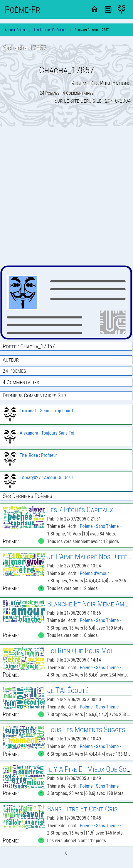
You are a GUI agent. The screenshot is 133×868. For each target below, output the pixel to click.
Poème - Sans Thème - (100, 526)
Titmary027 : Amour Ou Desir (46, 478)
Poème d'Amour (94, 573)
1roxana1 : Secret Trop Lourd (46, 411)
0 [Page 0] (66, 853)
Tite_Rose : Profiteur (38, 455)
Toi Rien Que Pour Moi (80, 651)
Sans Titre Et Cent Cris (83, 809)
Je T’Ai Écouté (68, 690)
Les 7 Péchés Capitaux (80, 510)
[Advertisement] (66, 196)
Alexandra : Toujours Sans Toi (47, 433)
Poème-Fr (22, 9)
